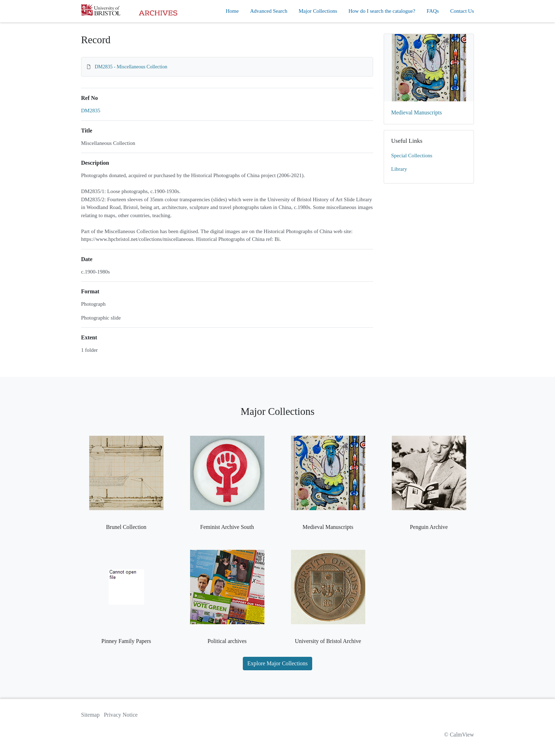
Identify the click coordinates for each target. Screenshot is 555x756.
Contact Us (462, 11)
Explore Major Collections (278, 663)
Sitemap (90, 715)
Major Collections (318, 11)
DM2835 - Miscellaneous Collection (131, 67)
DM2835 (91, 111)
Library (399, 169)
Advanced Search (268, 11)
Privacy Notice (121, 715)
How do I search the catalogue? (382, 11)
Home (232, 11)
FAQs (433, 11)
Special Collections (412, 156)
